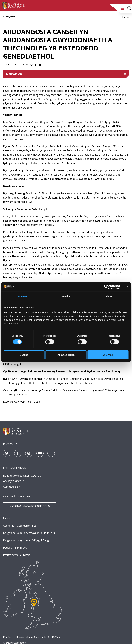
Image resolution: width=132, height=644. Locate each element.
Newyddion (10, 17)
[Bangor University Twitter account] (32, 65)
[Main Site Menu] (123, 8)
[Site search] (129, 8)
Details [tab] (66, 296)
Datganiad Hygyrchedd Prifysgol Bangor (27, 540)
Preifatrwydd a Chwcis (16, 555)
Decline (24, 355)
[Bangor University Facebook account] (36, 65)
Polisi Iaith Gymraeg (15, 548)
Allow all (108, 355)
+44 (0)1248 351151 (14, 481)
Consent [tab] (23, 296)
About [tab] (109, 296)
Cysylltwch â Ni (12, 487)
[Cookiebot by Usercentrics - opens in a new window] (106, 287)
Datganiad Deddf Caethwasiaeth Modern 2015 (31, 533)
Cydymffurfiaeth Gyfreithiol (20, 526)
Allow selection (66, 355)
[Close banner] (127, 287)
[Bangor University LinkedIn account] (40, 65)
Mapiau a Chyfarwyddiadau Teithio (30, 506)
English (126, 17)
